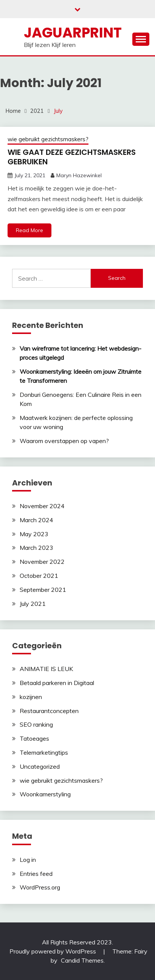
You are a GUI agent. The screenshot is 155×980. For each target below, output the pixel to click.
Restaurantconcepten (49, 711)
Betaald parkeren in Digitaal (57, 683)
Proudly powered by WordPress (53, 951)
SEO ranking (36, 724)
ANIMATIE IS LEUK (46, 669)
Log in (28, 860)
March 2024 (36, 520)
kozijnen (31, 697)
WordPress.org (40, 887)
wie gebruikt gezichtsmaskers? (48, 139)
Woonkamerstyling (45, 794)
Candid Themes (82, 960)
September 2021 (43, 590)
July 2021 (33, 604)
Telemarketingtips (44, 752)
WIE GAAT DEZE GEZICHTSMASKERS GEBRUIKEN (72, 157)
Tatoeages (34, 738)
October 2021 (39, 576)
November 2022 (42, 562)
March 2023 (36, 548)
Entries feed (36, 874)
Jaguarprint (73, 33)
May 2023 (34, 534)
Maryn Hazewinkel (79, 175)
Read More (29, 230)
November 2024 (42, 506)
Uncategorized (40, 766)
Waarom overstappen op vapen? (64, 441)
